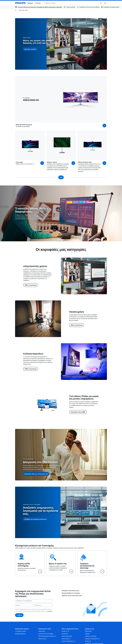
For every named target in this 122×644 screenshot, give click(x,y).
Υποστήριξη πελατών (21, 631)
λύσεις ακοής (66, 639)
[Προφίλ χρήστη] (105, 3)
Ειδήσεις (87, 634)
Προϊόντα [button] (30, 3)
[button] (104, 126)
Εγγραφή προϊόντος (20, 634)
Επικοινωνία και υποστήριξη (46, 634)
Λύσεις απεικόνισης (67, 636)
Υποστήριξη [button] (38, 3)
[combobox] (69, 3)
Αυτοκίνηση (65, 634)
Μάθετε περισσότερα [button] (31, 285)
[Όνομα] (24, 605)
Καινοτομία (88, 641)
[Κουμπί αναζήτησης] (101, 3)
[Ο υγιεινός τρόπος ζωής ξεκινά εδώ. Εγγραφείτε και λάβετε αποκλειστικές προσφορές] (39, 7)
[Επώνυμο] (43, 605)
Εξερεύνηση (42, 631)
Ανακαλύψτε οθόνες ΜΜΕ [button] (78, 412)
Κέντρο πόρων (42, 639)
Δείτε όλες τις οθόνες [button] (30, 49)
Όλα (61, 177)
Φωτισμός (65, 631)
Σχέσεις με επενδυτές (91, 636)
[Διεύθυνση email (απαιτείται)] (34, 601)
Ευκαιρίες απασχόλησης (92, 639)
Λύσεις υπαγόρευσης (68, 641)
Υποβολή (19, 615)
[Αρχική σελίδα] (20, 3)
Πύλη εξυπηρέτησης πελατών (47, 636)
